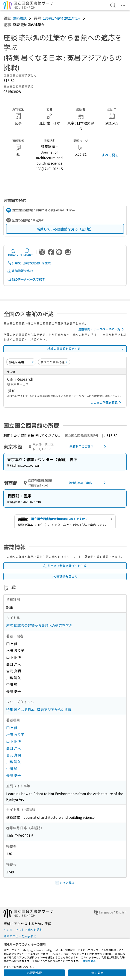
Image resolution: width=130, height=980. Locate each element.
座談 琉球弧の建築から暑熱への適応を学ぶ (39, 625)
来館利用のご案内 (89, 447)
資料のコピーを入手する (20, 936)
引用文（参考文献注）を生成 (29, 263)
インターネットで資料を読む (23, 930)
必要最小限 (34, 973)
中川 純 (12, 769)
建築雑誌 (20, 18)
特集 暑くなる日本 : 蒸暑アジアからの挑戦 (39, 710)
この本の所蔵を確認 (107, 403)
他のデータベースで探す (26, 279)
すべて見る (110, 155)
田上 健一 (14, 728)
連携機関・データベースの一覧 (102, 329)
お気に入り (13, 252)
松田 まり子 (15, 735)
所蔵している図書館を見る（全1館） (65, 229)
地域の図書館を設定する (86, 349)
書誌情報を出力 (20, 271)
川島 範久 (14, 762)
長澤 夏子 (14, 775)
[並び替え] (21, 362)
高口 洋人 (14, 748)
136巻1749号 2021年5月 (62, 18)
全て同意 (97, 973)
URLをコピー (27, 252)
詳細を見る (89, 961)
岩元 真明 (14, 755)
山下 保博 (14, 741)
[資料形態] (54, 362)
